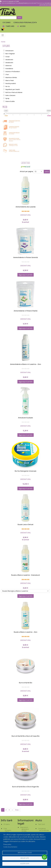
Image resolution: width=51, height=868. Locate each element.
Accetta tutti (25, 864)
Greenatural (26, 215)
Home (3, 42)
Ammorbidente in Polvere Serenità (25, 257)
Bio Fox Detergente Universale (25, 471)
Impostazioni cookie (25, 853)
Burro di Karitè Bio (26, 683)
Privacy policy (7, 844)
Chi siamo (7, 824)
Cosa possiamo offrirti (7, 830)
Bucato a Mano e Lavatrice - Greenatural (25, 575)
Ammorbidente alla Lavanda (26, 207)
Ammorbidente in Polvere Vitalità (26, 311)
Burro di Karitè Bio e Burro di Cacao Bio (26, 736)
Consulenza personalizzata (25, 22)
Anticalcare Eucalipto (25, 418)
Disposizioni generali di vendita (24, 829)
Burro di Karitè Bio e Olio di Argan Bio (26, 787)
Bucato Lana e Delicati (25, 524)
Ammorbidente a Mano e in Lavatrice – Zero (26, 364)
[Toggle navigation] (3, 35)
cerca (19, 18)
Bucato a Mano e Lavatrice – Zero (25, 632)
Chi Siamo (7, 22)
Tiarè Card (41, 824)
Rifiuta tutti (25, 858)
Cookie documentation (10, 847)
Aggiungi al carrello (26, 275)
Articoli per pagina (26, 171)
